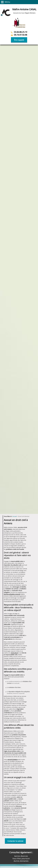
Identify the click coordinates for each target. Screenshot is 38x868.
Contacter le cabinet (15, 782)
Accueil (15, 457)
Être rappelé (19, 40)
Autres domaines (21, 801)
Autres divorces (21, 797)
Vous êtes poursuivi (21, 799)
